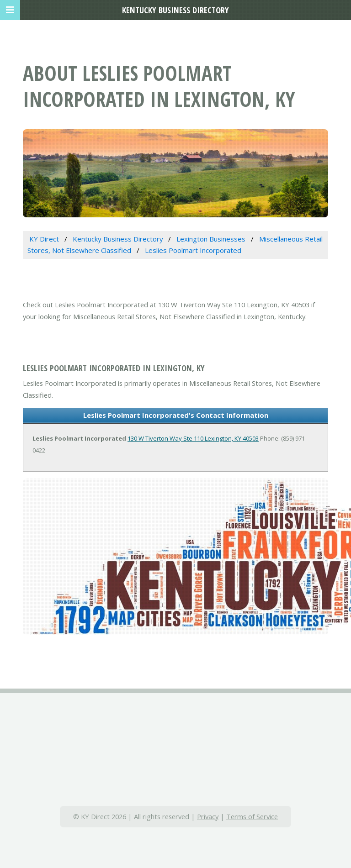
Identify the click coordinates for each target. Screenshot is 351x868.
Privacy (208, 816)
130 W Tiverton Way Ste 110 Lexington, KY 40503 (193, 438)
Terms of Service (252, 816)
